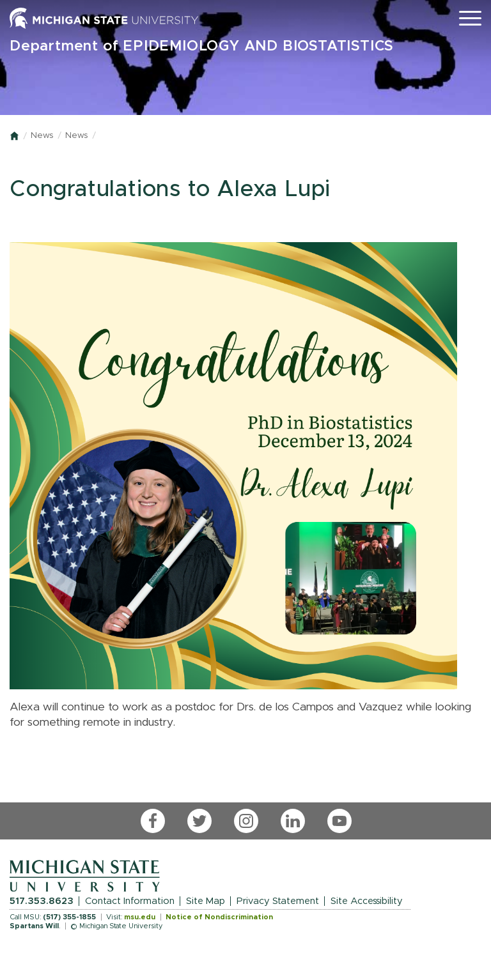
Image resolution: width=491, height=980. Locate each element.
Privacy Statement (278, 901)
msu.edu (140, 917)
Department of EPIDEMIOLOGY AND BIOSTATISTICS (202, 46)
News (42, 136)
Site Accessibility (367, 901)
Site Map (206, 901)
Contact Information (130, 901)
